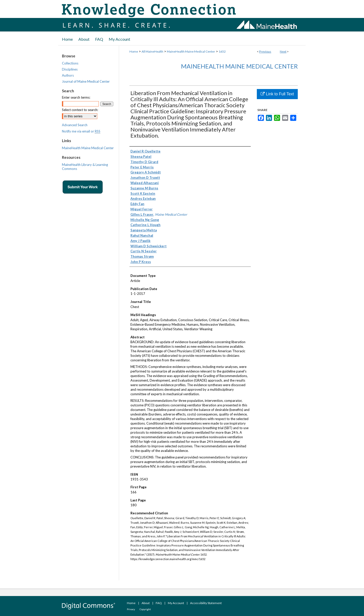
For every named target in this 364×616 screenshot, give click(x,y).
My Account (176, 603)
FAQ (159, 603)
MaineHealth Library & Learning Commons (85, 167)
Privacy (131, 609)
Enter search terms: (76, 97)
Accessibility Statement (206, 603)
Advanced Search (75, 125)
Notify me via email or (81, 131)
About (146, 603)
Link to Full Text (277, 94)
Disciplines (70, 69)
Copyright (145, 609)
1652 (222, 51)
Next (283, 51)
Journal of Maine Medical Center (86, 81)
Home (134, 51)
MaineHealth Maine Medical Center (191, 51)
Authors (68, 75)
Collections (70, 63)
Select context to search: (80, 110)
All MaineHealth (152, 51)
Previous (265, 51)
